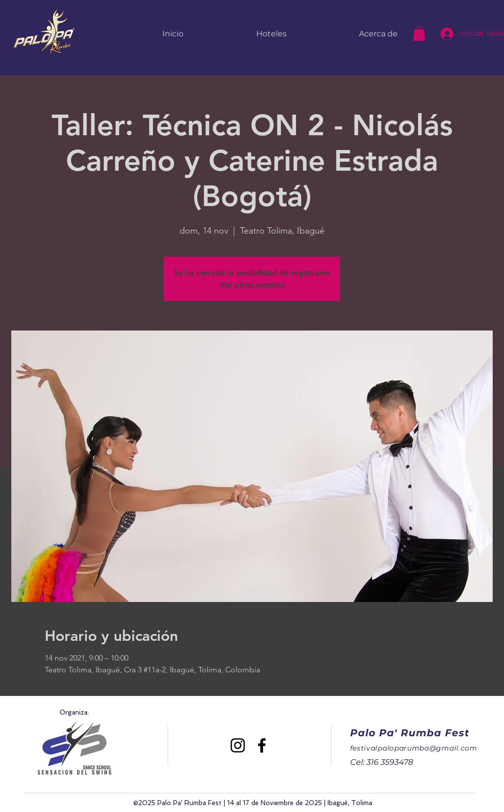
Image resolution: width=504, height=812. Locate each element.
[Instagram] (238, 745)
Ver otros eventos (252, 285)
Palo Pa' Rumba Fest (410, 733)
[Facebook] (262, 745)
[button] (419, 33)
